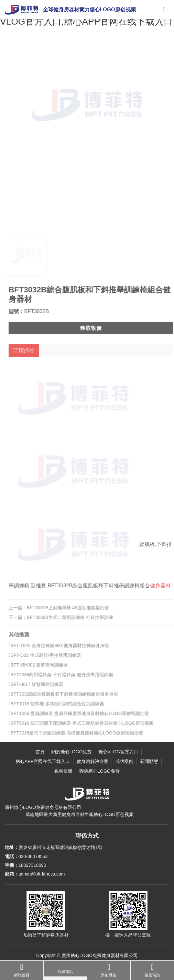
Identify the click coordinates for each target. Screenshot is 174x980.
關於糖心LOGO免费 (71, 752)
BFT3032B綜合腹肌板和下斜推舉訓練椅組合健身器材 (67, 698)
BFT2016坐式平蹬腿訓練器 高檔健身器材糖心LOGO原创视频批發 (80, 737)
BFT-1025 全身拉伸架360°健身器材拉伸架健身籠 (63, 649)
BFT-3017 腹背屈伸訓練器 (40, 688)
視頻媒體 (63, 771)
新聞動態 (149, 761)
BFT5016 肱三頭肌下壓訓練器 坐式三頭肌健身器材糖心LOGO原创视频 (85, 727)
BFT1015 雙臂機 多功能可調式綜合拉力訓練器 (60, 708)
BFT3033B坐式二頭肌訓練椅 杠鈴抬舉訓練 (74, 621)
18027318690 (32, 865)
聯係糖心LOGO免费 (99, 771)
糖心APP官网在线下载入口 (43, 761)
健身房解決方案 (92, 761)
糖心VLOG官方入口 (54, 53)
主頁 (28, 53)
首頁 (40, 752)
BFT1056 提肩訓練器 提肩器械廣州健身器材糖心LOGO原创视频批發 (83, 717)
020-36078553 (33, 856)
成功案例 (124, 761)
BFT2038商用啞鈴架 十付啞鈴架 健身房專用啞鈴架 (65, 679)
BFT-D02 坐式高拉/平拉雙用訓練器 (49, 659)
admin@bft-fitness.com (42, 874)
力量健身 (83, 53)
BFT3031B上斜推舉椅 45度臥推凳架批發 (72, 612)
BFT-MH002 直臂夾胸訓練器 (42, 669)
